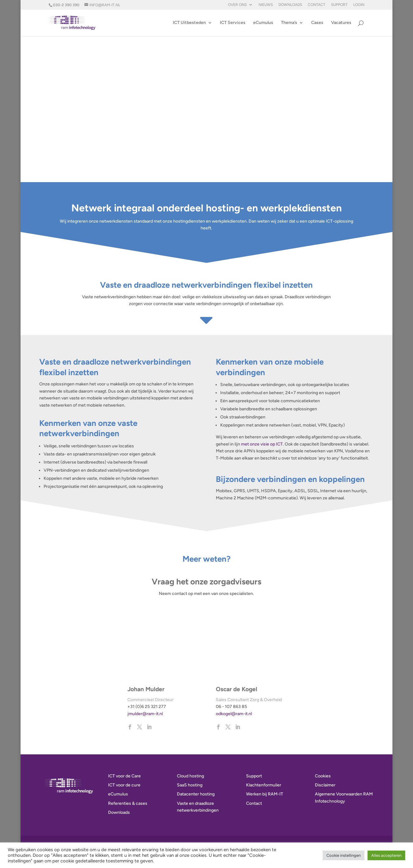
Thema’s (289, 23)
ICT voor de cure (124, 785)
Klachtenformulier (264, 785)
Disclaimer (325, 785)
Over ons (237, 5)
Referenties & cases (128, 803)
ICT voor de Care (124, 776)
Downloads (290, 5)
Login (359, 5)
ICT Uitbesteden (189, 23)
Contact (317, 5)
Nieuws (266, 5)
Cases (317, 23)
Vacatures (341, 23)
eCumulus (263, 23)
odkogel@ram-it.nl (234, 714)
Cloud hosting (190, 776)
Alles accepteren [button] (386, 855)
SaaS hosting (190, 785)
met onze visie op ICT (262, 444)
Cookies (323, 776)
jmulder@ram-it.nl (145, 714)
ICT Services (233, 23)
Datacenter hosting (196, 794)
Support (339, 5)
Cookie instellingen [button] (344, 855)
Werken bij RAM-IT (265, 794)
